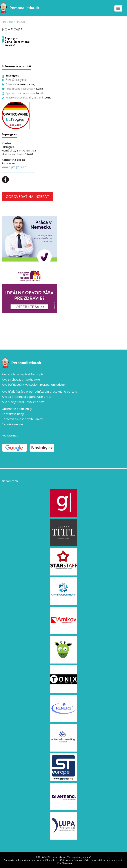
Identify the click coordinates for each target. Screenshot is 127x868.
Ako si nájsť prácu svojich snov (23, 402)
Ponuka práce (8, 22)
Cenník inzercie (12, 424)
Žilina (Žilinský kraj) (18, 42)
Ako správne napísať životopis (23, 374)
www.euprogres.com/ (15, 167)
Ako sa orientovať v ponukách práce (27, 397)
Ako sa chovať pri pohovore (21, 379)
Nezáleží (11, 45)
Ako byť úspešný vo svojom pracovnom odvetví (34, 385)
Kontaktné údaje (13, 414)
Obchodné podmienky (17, 409)
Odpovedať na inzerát (28, 197)
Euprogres (12, 38)
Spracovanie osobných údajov (22, 419)
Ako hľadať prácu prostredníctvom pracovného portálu (39, 392)
